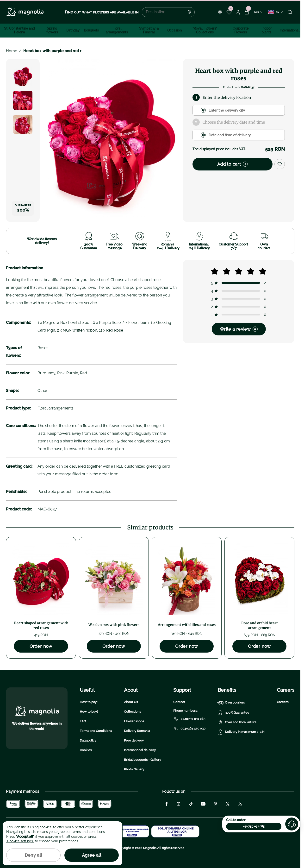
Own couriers (231, 703)
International (290, 30)
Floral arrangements (117, 30)
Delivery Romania (137, 731)
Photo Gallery (134, 769)
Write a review (239, 329)
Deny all (34, 855)
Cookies (86, 750)
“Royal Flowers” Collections (205, 30)
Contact (179, 702)
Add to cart (233, 164)
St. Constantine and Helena (19, 30)
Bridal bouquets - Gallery (143, 760)
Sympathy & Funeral (149, 30)
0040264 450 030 (189, 729)
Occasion (174, 30)
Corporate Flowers (241, 30)
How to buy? (89, 712)
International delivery (140, 750)
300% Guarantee (233, 713)
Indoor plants (267, 30)
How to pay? (89, 702)
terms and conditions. (89, 832)
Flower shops (134, 721)
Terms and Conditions (96, 731)
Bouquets (91, 30)
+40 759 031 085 (254, 826)
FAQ (83, 721)
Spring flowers (52, 30)
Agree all (92, 855)
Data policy (88, 740)
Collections (132, 712)
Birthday (73, 30)
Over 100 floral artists (237, 722)
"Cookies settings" (20, 841)
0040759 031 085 (189, 719)
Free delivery (134, 740)
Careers (283, 702)
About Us (131, 702)
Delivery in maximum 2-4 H (241, 732)
